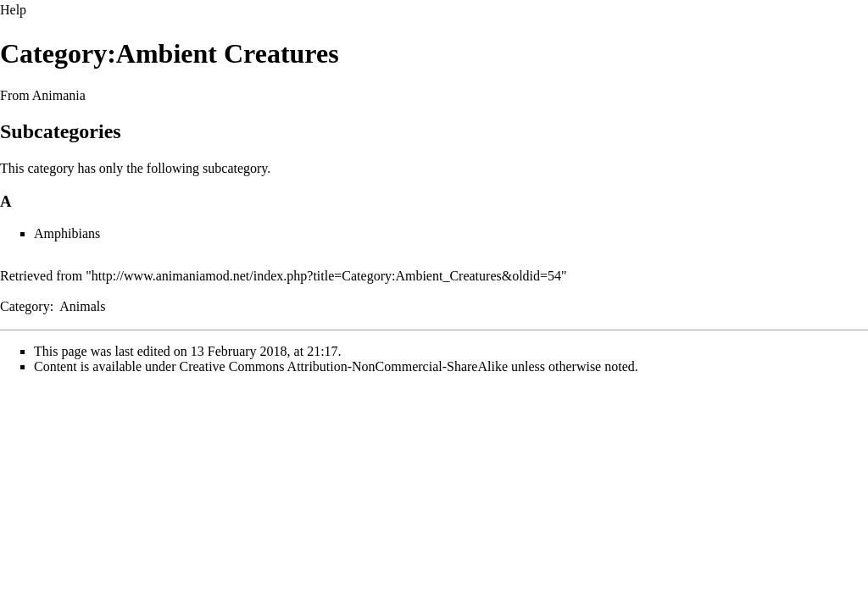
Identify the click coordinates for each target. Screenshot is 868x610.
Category (25, 306)
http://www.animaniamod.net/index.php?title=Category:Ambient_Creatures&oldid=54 (326, 276)
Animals (82, 306)
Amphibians (67, 233)
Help (13, 10)
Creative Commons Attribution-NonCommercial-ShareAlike (344, 366)
